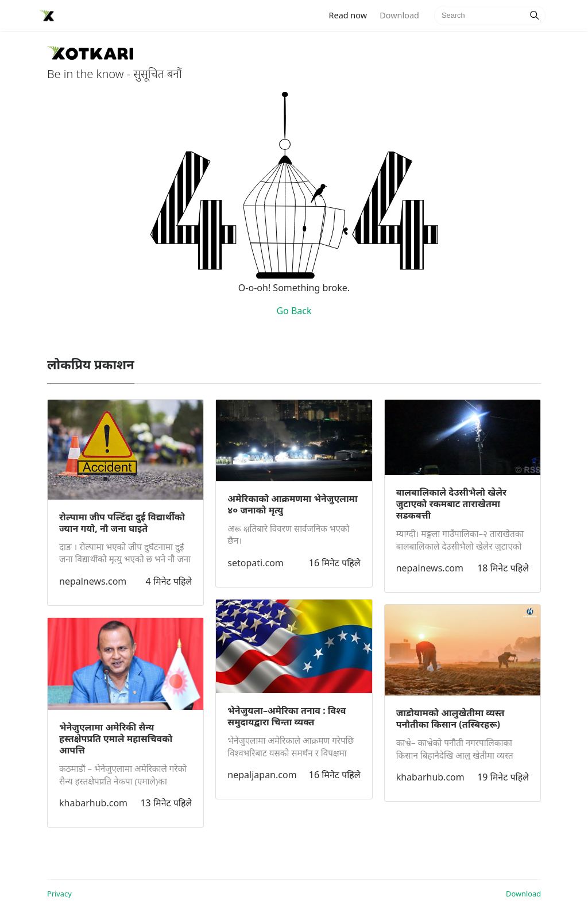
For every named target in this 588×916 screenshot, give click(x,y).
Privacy (59, 894)
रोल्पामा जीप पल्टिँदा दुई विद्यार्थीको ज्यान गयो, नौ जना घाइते (122, 523)
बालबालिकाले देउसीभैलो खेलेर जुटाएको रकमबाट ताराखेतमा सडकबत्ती (451, 504)
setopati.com (255, 563)
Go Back (294, 311)
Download (399, 15)
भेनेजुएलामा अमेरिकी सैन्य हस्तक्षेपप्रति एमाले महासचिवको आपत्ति (116, 739)
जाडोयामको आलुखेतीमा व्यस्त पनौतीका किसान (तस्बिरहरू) (450, 718)
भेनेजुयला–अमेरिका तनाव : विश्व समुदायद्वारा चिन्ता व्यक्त (287, 716)
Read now (351, 15)
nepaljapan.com (262, 775)
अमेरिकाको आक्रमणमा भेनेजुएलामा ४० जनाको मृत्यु (292, 504)
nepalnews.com (93, 581)
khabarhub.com (93, 803)
